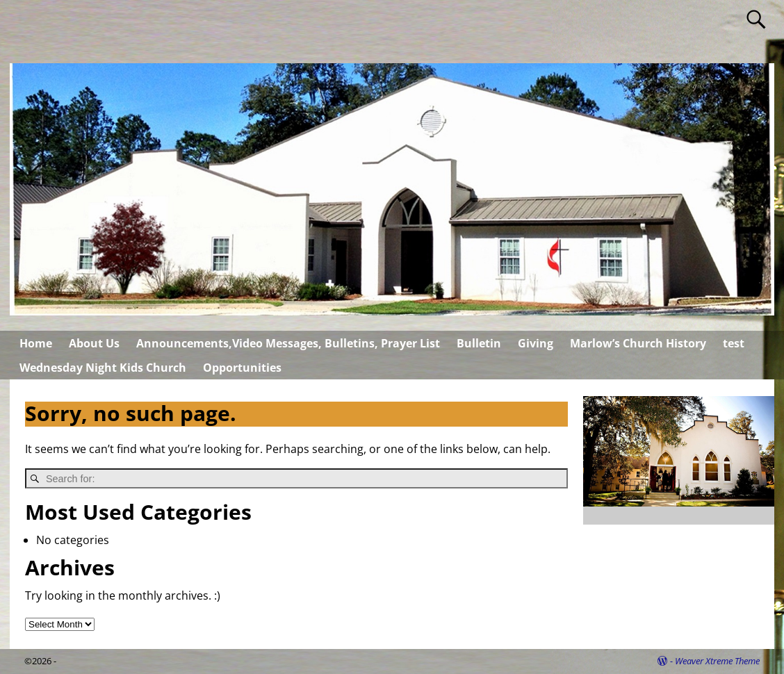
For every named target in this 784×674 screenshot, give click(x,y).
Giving (536, 343)
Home (36, 343)
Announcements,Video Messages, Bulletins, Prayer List (288, 343)
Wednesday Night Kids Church (103, 368)
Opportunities (242, 368)
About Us (94, 343)
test (734, 343)
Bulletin (479, 343)
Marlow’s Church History (638, 343)
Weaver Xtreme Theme (717, 661)
